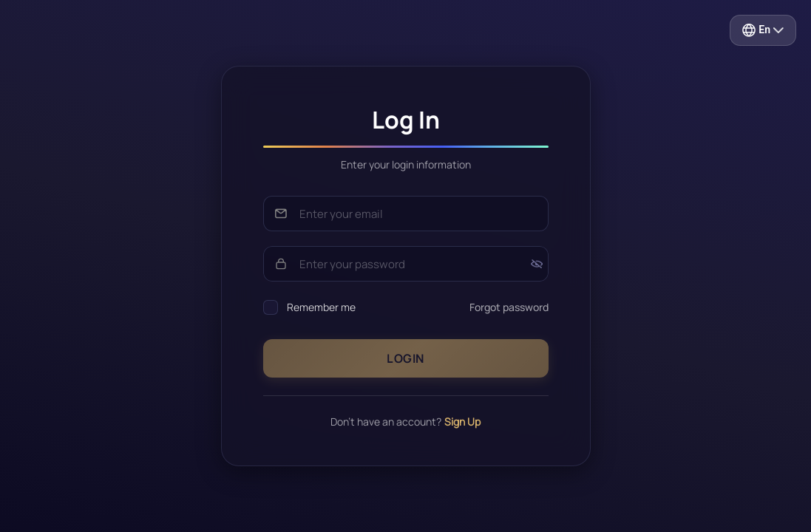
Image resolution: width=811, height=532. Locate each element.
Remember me (321, 307)
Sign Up (462, 422)
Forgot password (509, 307)
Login (405, 358)
